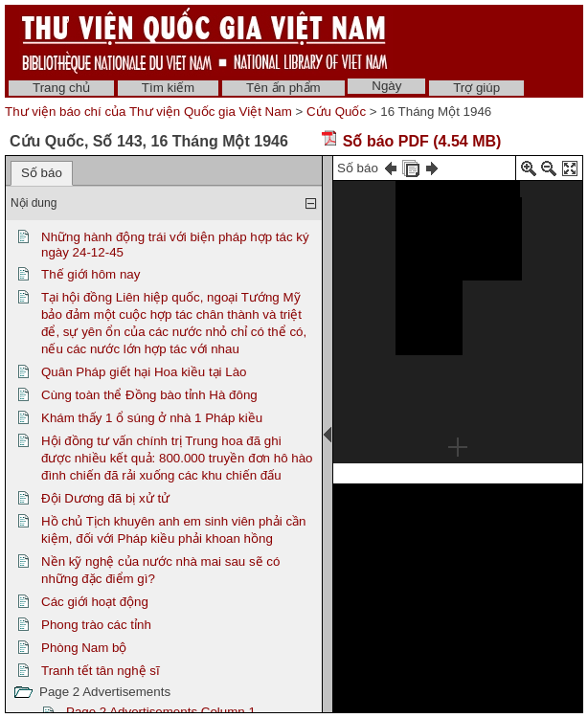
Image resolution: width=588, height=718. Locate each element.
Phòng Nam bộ (84, 648)
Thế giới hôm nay (90, 274)
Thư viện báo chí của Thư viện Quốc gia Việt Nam (148, 112)
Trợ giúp (476, 88)
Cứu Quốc (336, 112)
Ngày (386, 86)
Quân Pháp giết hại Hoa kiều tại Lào (144, 372)
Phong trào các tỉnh (96, 625)
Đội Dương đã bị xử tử (105, 498)
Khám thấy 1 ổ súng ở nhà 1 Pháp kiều (152, 418)
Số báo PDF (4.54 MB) (411, 141)
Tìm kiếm (168, 88)
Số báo (42, 173)
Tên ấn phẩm (283, 88)
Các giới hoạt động (95, 602)
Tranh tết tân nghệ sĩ (101, 671)
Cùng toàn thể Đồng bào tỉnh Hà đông (149, 395)
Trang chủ (61, 88)
